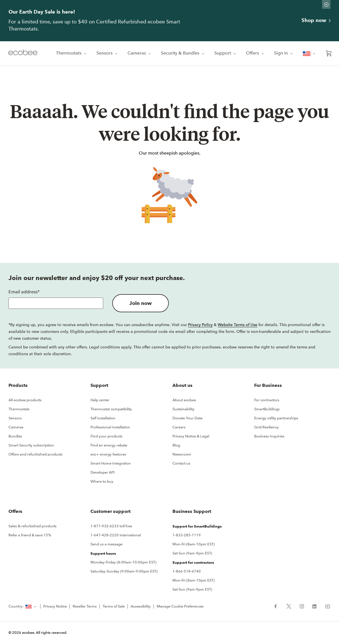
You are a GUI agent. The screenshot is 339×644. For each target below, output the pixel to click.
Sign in (284, 53)
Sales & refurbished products (33, 526)
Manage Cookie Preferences (180, 606)
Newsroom (182, 454)
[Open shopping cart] (329, 53)
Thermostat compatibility (111, 409)
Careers (179, 427)
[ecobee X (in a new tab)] (289, 606)
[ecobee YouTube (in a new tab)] (326, 606)
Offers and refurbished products (35, 454)
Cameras (140, 53)
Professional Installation (110, 427)
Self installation (103, 418)
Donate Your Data (187, 418)
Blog (176, 445)
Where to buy (102, 481)
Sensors (107, 53)
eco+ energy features (108, 454)
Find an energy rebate (109, 445)
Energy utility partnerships (276, 418)
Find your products (106, 436)
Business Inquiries (269, 436)
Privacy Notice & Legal (191, 436)
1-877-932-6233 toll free (111, 526)
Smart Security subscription (31, 445)
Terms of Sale (114, 606)
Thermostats (72, 53)
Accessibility (141, 606)
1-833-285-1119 (187, 535)
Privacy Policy (200, 325)
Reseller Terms (85, 606)
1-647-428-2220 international (116, 535)
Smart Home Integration (111, 463)
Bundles (15, 436)
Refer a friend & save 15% (30, 535)
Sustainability (183, 409)
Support (226, 53)
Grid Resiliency (266, 427)
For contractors (267, 400)
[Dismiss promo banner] (326, 4)
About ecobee (184, 400)
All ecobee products (25, 400)
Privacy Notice (55, 606)
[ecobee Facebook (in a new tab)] (278, 606)
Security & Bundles (183, 53)
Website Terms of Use (237, 325)
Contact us (181, 463)
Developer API (103, 472)
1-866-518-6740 (187, 571)
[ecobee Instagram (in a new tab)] (302, 606)
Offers (255, 53)
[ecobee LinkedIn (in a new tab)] (314, 606)
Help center (100, 400)
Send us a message (106, 544)
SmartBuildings (267, 409)
